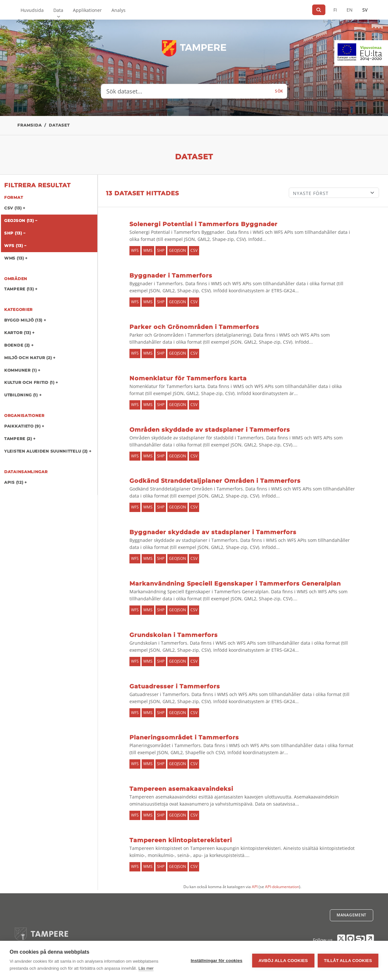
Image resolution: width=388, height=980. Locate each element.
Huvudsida (32, 10)
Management (352, 915)
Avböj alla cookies (283, 961)
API (255, 887)
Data (58, 10)
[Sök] (319, 10)
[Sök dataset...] (186, 91)
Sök (279, 91)
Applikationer (87, 10)
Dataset (59, 125)
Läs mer (146, 968)
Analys (119, 10)
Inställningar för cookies (217, 961)
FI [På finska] (335, 10)
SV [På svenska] (365, 10)
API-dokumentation (282, 887)
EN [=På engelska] (350, 10)
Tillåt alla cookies (348, 961)
